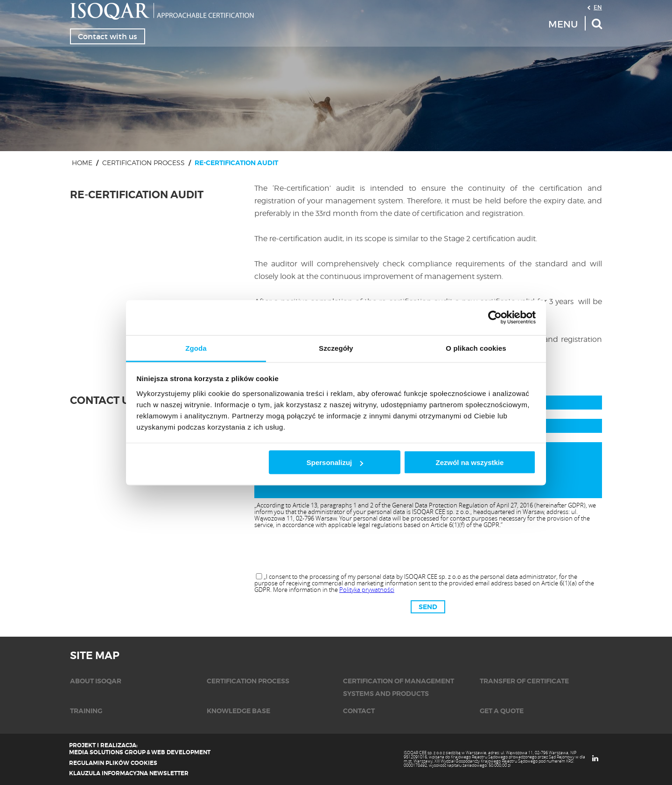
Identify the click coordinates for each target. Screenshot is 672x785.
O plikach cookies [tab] (476, 348)
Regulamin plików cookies (113, 763)
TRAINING (86, 711)
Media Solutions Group (107, 752)
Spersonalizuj (335, 462)
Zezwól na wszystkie (469, 462)
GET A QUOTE (502, 711)
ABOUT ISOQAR (96, 681)
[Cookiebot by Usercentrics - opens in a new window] (495, 318)
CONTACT (359, 711)
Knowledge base (238, 711)
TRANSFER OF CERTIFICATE (524, 681)
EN (598, 7)
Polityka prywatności (367, 590)
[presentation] (428, 551)
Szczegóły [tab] (336, 348)
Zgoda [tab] (196, 348)
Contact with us (108, 36)
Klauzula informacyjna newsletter (129, 773)
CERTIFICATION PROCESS (143, 163)
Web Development (181, 752)
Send (428, 607)
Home (82, 163)
